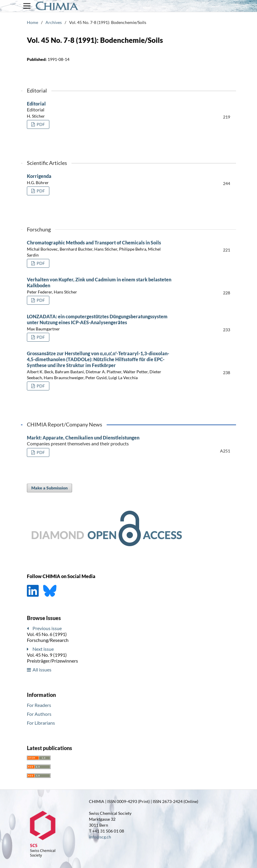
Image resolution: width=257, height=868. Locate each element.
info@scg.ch (100, 837)
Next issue (43, 649)
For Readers (39, 705)
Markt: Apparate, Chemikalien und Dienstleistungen (102, 441)
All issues (42, 670)
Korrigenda (39, 176)
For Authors (39, 714)
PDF (40, 124)
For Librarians (41, 723)
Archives (54, 22)
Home (32, 22)
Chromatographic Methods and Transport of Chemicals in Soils (94, 242)
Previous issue (47, 628)
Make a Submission (49, 488)
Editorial (102, 107)
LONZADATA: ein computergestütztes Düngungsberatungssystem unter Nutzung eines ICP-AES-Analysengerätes (97, 319)
